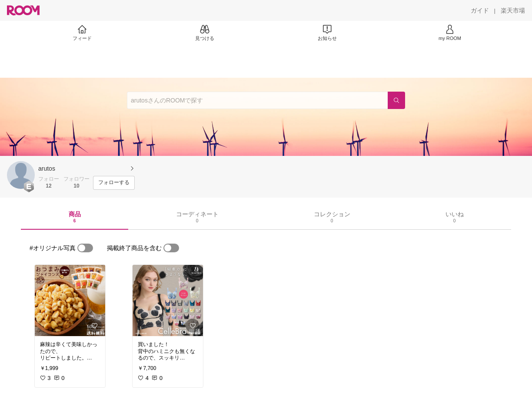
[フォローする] (114, 183)
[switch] (85, 248)
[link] (70, 301)
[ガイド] (480, 10)
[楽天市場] (513, 10)
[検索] (396, 100)
